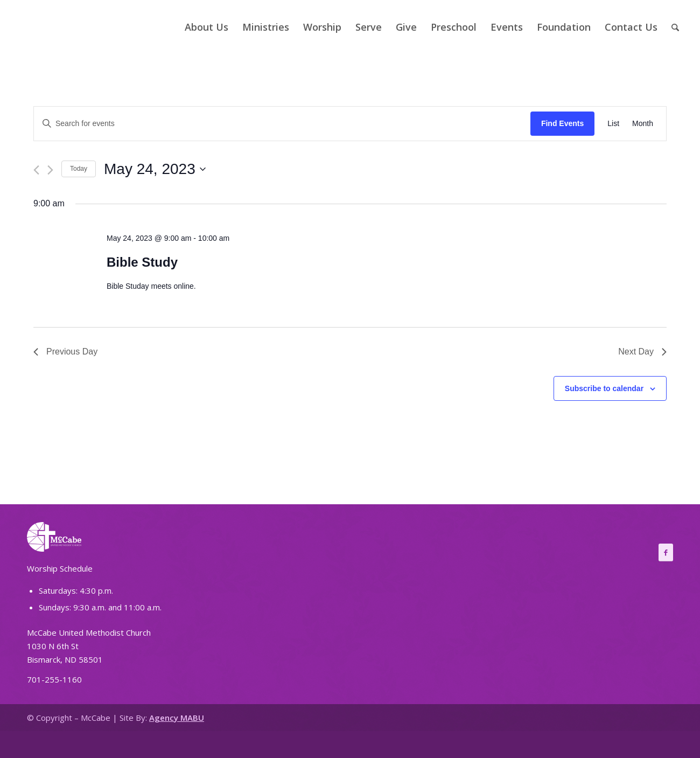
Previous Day (65, 352)
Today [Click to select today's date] (79, 169)
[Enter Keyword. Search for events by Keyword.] (282, 124)
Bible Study (142, 262)
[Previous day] (36, 170)
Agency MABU (177, 718)
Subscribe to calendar (604, 388)
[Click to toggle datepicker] (155, 169)
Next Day (642, 352)
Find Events (562, 123)
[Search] (675, 27)
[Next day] (50, 170)
